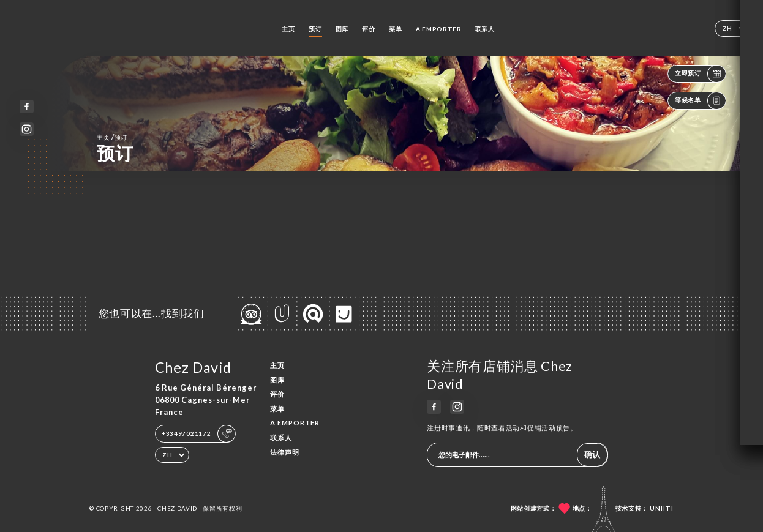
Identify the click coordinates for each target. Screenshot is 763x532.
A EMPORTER (439, 29)
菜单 (395, 29)
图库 (342, 29)
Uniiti (662, 508)
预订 (315, 29)
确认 (592, 454)
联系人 (485, 29)
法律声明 (285, 452)
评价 (368, 29)
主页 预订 (112, 137)
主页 (288, 29)
